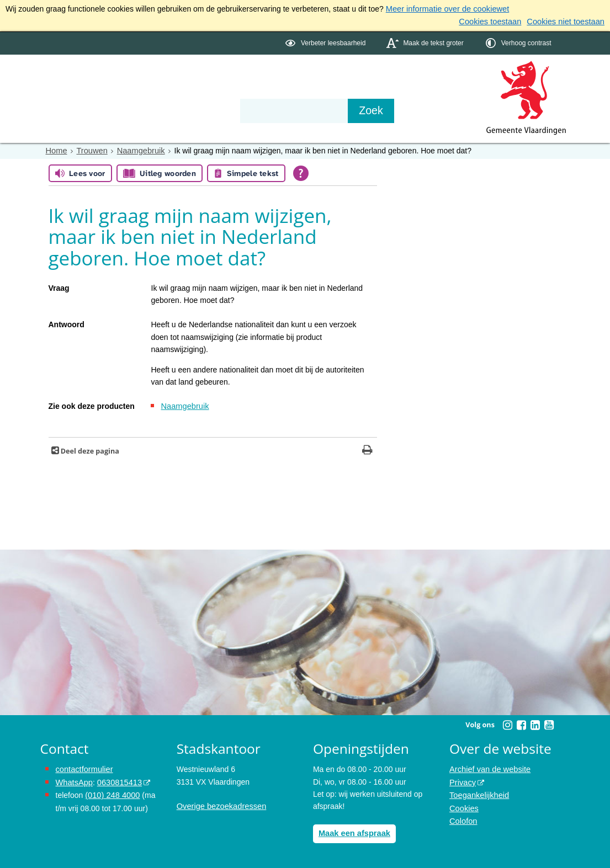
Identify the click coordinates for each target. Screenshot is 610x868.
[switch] (327, 42)
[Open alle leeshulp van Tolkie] (301, 172)
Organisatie (209, 78)
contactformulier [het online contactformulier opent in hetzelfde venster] (83, 768)
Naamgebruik (138, 150)
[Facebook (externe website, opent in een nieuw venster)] (522, 723)
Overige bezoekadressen (220, 805)
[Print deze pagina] (367, 449)
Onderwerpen (72, 78)
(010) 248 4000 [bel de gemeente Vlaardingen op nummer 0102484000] (111, 792)
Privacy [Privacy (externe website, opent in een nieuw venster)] (462, 780)
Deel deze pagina (89, 449)
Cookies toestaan (495, 21)
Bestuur (142, 78)
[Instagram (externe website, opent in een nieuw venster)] (508, 723)
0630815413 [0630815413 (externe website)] (117, 780)
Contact (275, 78)
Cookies (463, 805)
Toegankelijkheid (478, 792)
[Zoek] (424, 110)
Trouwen (91, 150)
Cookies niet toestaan (567, 21)
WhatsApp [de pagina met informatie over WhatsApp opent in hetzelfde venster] (74, 780)
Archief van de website (488, 768)
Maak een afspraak (353, 831)
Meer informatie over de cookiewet (445, 9)
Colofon (463, 817)
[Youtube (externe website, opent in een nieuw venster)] (549, 723)
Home (56, 150)
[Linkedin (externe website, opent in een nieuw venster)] (535, 723)
